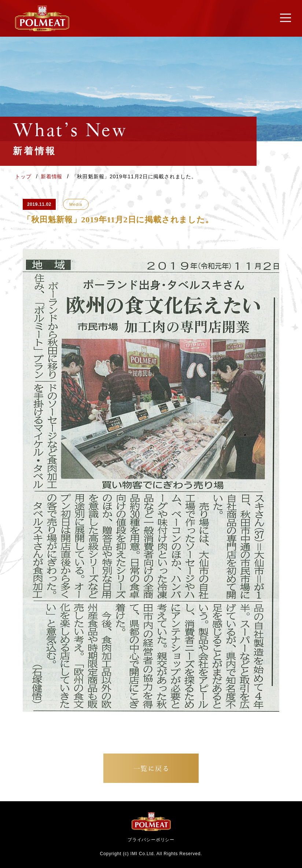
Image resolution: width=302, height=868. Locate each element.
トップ (24, 176)
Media (76, 204)
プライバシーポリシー (151, 840)
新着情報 (52, 176)
